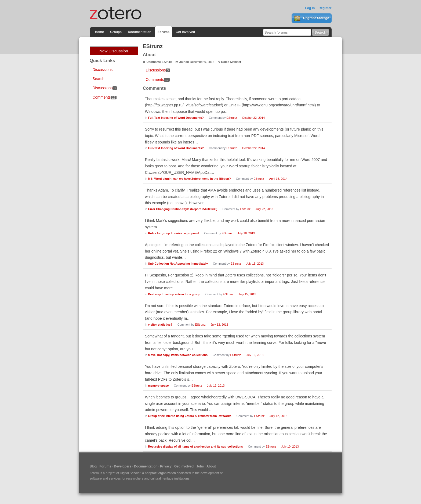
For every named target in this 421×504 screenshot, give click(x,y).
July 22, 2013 (264, 209)
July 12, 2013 (219, 325)
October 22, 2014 (253, 118)
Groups (116, 32)
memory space (158, 386)
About (211, 466)
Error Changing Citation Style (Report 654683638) (183, 209)
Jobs (200, 466)
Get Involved (185, 32)
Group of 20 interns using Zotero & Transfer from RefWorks (190, 416)
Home (99, 32)
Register (325, 8)
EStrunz (232, 118)
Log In (310, 8)
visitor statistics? (160, 325)
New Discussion (114, 51)
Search (99, 79)
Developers (123, 466)
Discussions (103, 70)
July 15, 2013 (255, 264)
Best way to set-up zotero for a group (174, 294)
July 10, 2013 (290, 447)
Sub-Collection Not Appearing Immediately (178, 264)
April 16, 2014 (278, 179)
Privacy (166, 466)
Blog (93, 466)
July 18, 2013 (246, 233)
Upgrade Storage (311, 18)
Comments (105, 97)
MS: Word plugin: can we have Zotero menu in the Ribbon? (189, 179)
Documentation (139, 32)
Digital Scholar (130, 473)
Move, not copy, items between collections (178, 355)
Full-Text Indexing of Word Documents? (176, 118)
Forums (164, 32)
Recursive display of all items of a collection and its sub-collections (195, 447)
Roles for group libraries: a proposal (173, 233)
